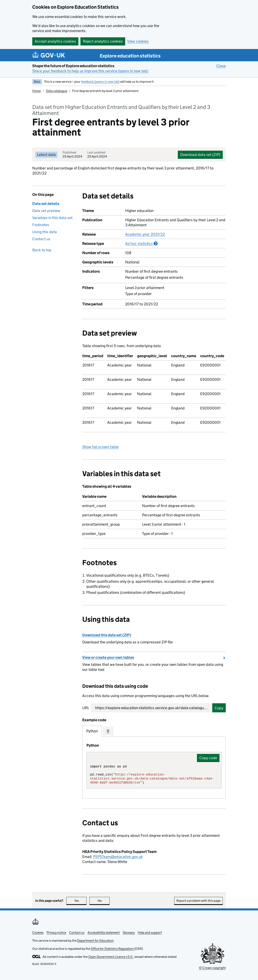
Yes (80, 901)
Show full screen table (100, 447)
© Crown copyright (212, 968)
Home (36, 91)
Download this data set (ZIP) (107, 635)
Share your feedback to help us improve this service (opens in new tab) (90, 71)
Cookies (38, 933)
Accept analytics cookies (55, 41)
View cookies (138, 41)
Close (221, 66)
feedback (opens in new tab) (100, 82)
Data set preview (46, 211)
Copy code (208, 758)
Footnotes (41, 225)
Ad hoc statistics (141, 243)
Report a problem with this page (198, 901)
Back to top (42, 250)
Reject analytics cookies (103, 41)
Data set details (46, 204)
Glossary (129, 933)
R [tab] (108, 731)
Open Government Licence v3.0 (111, 957)
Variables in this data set (52, 218)
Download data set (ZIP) (200, 155)
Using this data (45, 232)
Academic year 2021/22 (145, 234)
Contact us (41, 239)
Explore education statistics (130, 56)
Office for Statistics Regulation (112, 949)
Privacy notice (56, 933)
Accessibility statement (104, 933)
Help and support (150, 933)
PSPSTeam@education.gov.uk (118, 857)
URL (86, 708)
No (104, 901)
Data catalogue (57, 91)
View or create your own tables (108, 657)
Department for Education (95, 941)
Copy (219, 708)
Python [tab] (92, 731)
